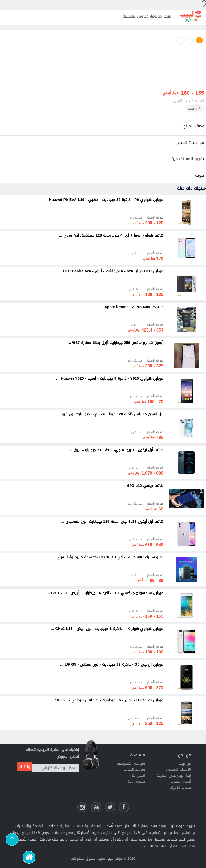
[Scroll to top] (12, 839)
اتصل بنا (138, 776)
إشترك (25, 767)
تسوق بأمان (135, 781)
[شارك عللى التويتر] (110, 807)
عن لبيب (185, 764)
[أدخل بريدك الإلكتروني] (55, 768)
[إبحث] (204, 4)
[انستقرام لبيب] (82, 807)
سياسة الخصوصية (131, 764)
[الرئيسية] (29, 857)
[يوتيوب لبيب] (96, 807)
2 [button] (190, 41)
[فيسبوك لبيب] (124, 807)
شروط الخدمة (134, 769)
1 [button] (199, 40)
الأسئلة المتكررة (178, 769)
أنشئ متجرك (181, 781)
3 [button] (180, 41)
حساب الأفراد (181, 788)
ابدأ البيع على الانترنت (174, 776)
